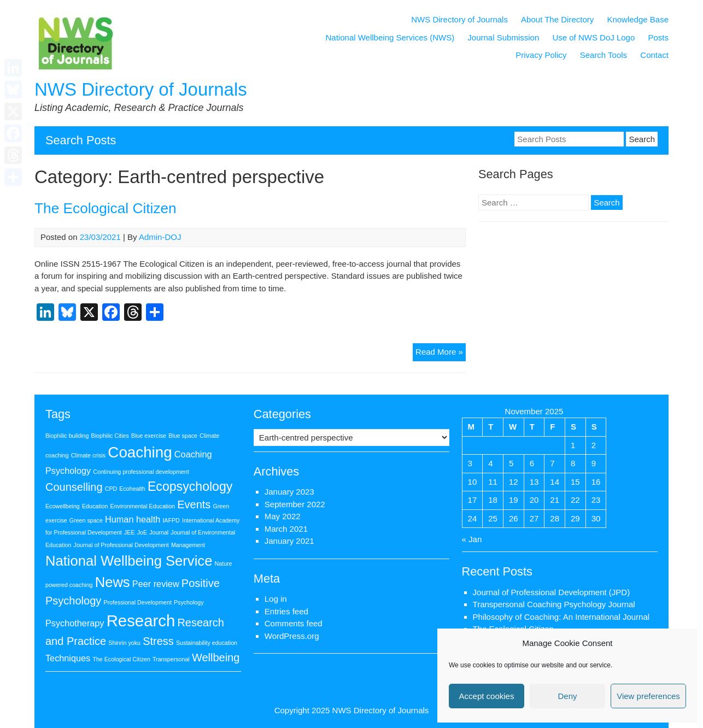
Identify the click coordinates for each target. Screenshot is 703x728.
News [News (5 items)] (113, 582)
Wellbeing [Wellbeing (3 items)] (216, 657)
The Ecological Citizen (106, 208)
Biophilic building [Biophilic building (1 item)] (67, 436)
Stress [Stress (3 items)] (158, 641)
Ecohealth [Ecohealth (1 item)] (132, 489)
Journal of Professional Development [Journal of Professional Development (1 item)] (121, 545)
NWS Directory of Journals (141, 89)
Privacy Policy (541, 55)
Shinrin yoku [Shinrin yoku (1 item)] (124, 643)
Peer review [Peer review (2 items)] (156, 584)
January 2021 (289, 541)
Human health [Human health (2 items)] (133, 519)
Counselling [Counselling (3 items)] (74, 487)
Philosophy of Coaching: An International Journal (561, 617)
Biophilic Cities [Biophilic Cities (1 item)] (110, 436)
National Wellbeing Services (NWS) (390, 37)
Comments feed (294, 623)
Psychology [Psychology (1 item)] (189, 602)
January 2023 (289, 492)
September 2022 (295, 504)
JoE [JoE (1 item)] (142, 532)
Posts (658, 37)
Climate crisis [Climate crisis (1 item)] (88, 455)
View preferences (648, 696)
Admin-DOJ (160, 237)
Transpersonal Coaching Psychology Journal (554, 604)
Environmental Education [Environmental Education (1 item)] (143, 506)
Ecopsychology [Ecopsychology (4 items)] (190, 486)
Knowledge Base (638, 19)
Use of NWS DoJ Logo (593, 37)
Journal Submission (503, 37)
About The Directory (557, 19)
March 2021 (286, 529)
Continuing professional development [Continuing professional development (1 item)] (141, 472)
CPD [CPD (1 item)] (111, 489)
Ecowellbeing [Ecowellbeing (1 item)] (63, 506)
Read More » (441, 353)
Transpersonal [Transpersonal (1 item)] (171, 659)
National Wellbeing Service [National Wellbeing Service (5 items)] (129, 561)
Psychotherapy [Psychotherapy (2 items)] (75, 623)
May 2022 (283, 516)
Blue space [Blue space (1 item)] (183, 436)
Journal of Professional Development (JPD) (552, 592)
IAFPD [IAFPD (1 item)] (171, 520)
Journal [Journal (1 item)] (159, 532)
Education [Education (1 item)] (95, 506)
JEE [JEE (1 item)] (130, 532)
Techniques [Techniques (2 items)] (68, 658)
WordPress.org (292, 636)
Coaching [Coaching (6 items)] (140, 452)
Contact (654, 55)
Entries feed (286, 611)
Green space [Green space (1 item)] (86, 520)
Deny (567, 696)
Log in (276, 599)
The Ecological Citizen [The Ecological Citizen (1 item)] (121, 659)
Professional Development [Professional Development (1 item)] (137, 602)
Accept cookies (487, 696)
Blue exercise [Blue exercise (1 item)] (149, 436)
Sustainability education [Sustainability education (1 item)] (207, 643)
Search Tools (604, 55)
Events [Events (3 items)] (194, 504)
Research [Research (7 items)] (141, 621)
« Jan (472, 539)
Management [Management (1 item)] (188, 545)
